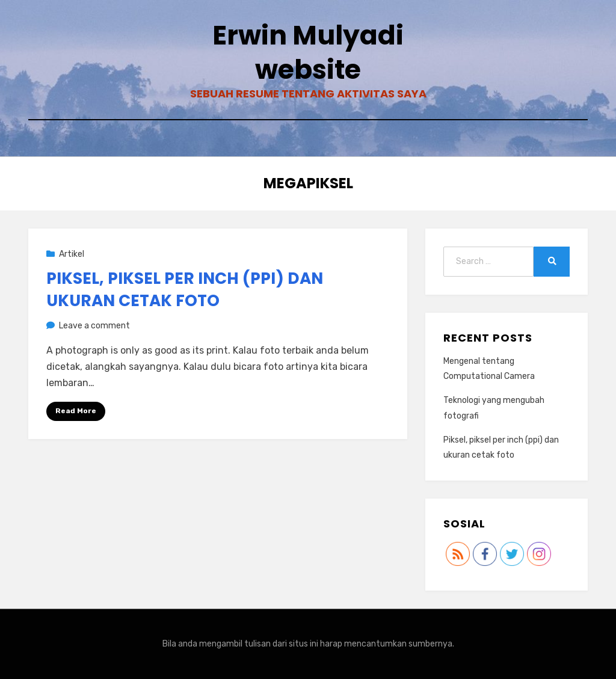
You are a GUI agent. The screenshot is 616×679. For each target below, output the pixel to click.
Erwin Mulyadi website (308, 52)
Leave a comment (94, 326)
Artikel (72, 254)
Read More (76, 411)
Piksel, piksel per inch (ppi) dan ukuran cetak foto (185, 289)
